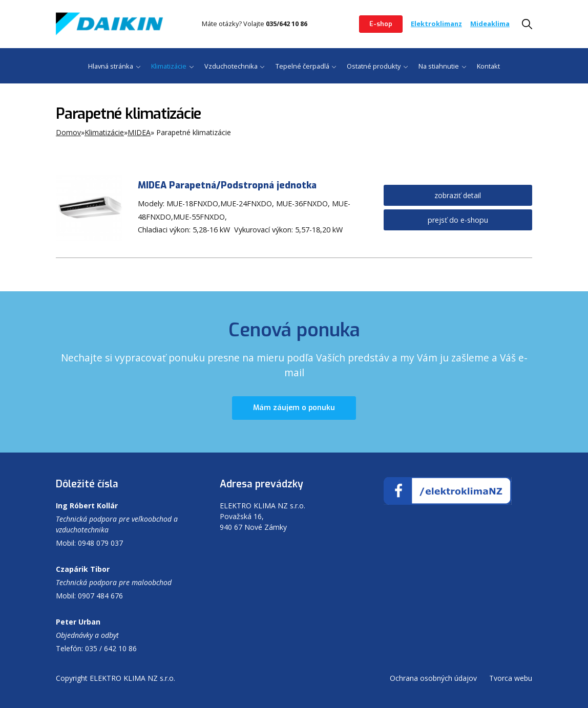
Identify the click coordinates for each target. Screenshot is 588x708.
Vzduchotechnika (231, 66)
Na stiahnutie (439, 66)
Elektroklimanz (436, 24)
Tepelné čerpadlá (302, 66)
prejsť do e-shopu (458, 220)
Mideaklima (490, 24)
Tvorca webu (511, 678)
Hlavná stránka (111, 66)
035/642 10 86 (287, 24)
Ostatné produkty (374, 66)
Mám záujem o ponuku (294, 408)
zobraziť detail (458, 195)
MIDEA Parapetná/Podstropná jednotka (227, 185)
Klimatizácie (169, 66)
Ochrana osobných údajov (433, 678)
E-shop (381, 24)
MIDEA (139, 132)
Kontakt (488, 66)
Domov (68, 132)
